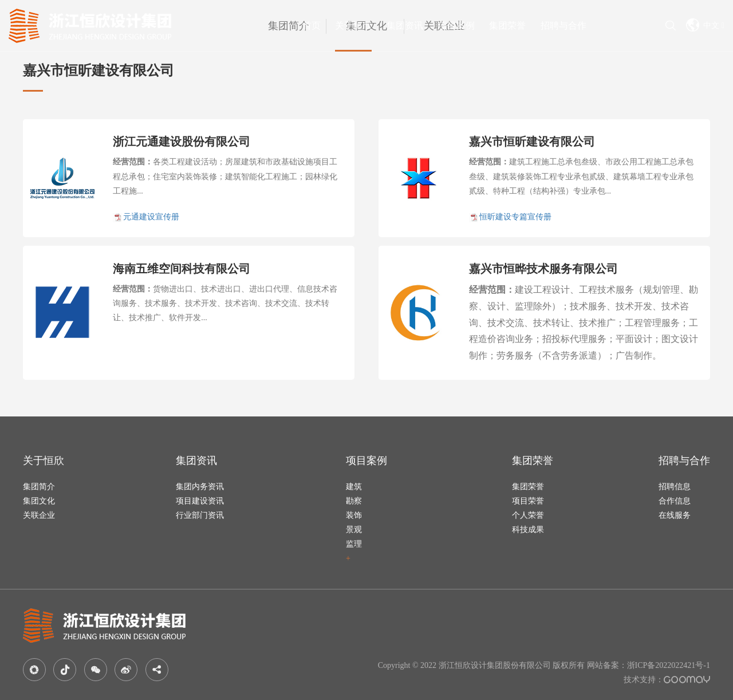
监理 (354, 544)
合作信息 (675, 501)
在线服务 (675, 515)
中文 (705, 25)
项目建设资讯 (200, 501)
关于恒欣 (353, 25)
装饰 (354, 515)
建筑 (354, 487)
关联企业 (39, 515)
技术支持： (667, 680)
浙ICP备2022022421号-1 (669, 665)
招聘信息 (675, 487)
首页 (312, 25)
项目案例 (456, 25)
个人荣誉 (528, 515)
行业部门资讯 (200, 515)
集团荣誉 (507, 25)
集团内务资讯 (200, 487)
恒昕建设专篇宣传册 (515, 217)
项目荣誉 (528, 501)
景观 (354, 530)
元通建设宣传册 (151, 217)
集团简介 (39, 487)
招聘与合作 (563, 25)
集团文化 (39, 501)
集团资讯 (405, 25)
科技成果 (528, 530)
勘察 (354, 501)
